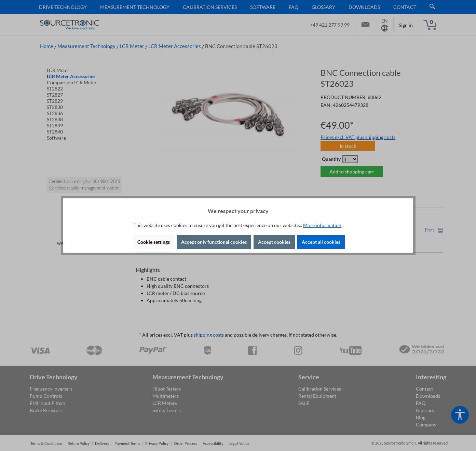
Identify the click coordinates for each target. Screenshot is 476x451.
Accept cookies (274, 242)
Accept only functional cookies (214, 242)
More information (322, 225)
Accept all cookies (321, 242)
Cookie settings (154, 242)
